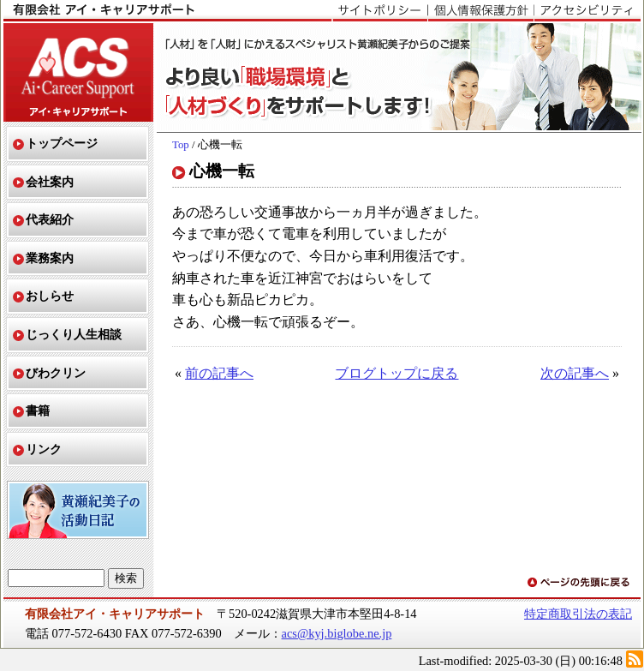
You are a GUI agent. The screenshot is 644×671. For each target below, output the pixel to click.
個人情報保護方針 (480, 11)
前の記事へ (219, 373)
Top (181, 145)
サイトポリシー (380, 11)
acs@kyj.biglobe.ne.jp (337, 633)
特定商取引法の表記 (578, 614)
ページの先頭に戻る (580, 583)
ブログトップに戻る (397, 373)
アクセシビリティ (587, 11)
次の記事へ (575, 373)
